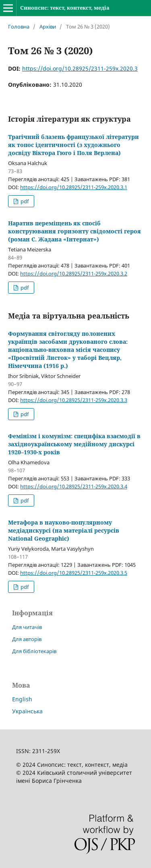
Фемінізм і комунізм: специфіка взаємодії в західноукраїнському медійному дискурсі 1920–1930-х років (74, 444)
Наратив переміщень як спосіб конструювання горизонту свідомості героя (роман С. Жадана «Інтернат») (74, 231)
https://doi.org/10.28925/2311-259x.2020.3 (80, 68)
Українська (27, 711)
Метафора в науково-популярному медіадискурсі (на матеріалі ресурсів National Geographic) (64, 530)
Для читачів (27, 627)
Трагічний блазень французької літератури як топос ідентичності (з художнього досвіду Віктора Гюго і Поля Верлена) (73, 145)
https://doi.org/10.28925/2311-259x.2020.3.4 (74, 486)
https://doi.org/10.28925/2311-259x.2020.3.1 (74, 187)
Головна (19, 27)
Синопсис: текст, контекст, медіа (65, 8)
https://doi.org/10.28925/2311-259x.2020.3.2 (74, 274)
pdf (24, 201)
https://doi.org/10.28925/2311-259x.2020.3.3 (74, 400)
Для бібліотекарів (34, 651)
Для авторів (27, 639)
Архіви (48, 27)
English (22, 699)
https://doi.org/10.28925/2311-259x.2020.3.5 (74, 573)
